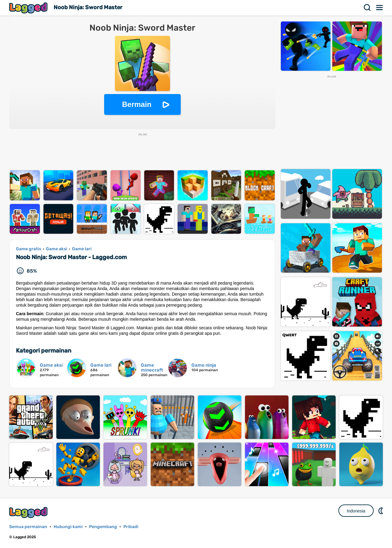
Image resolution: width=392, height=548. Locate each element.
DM (381, 511)
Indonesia (356, 511)
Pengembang (103, 527)
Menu (380, 8)
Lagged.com (29, 512)
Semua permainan (28, 527)
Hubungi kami (68, 527)
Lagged (29, 8)
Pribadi (131, 527)
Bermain (137, 104)
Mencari (367, 8)
